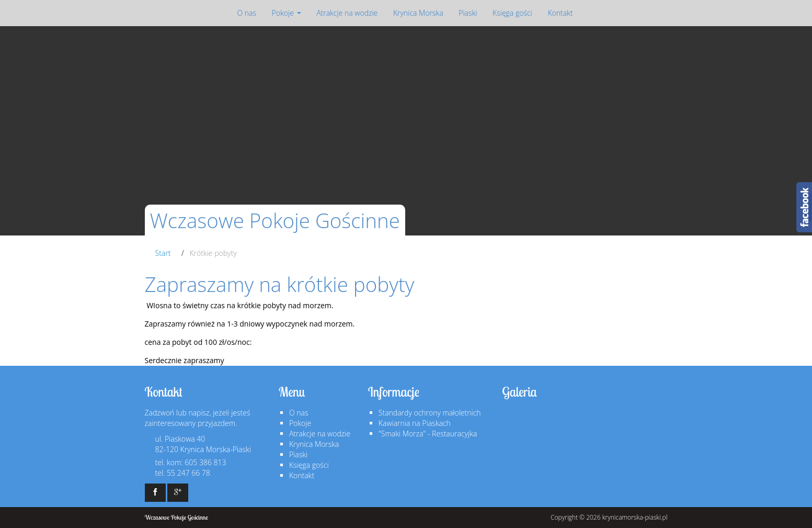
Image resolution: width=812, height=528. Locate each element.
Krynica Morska (418, 13)
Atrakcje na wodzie (347, 13)
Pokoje (287, 13)
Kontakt (560, 13)
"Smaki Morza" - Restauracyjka (428, 434)
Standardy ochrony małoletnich (430, 413)
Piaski (468, 13)
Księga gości (512, 13)
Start (163, 253)
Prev (22, 130)
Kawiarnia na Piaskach (415, 423)
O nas (247, 13)
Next (790, 130)
